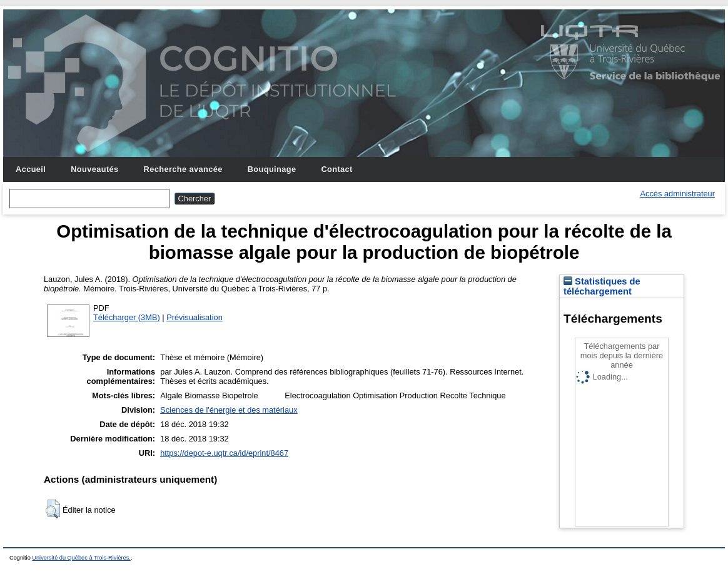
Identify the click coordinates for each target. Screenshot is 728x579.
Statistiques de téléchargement (602, 286)
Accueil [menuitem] (31, 169)
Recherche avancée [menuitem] (183, 169)
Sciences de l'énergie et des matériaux (229, 410)
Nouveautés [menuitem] (94, 169)
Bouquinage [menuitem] (272, 169)
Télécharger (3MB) (127, 317)
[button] (53, 509)
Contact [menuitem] (336, 169)
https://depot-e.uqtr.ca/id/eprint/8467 (224, 453)
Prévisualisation (195, 317)
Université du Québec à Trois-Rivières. (81, 558)
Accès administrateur (678, 194)
